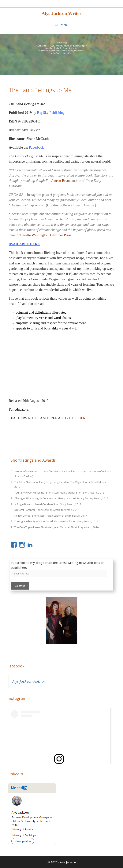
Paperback (36, 147)
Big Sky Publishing (51, 113)
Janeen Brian (61, 181)
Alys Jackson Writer (61, 13)
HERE (83, 418)
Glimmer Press (61, 235)
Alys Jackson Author (29, 681)
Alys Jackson (68, 862)
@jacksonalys (70, 200)
